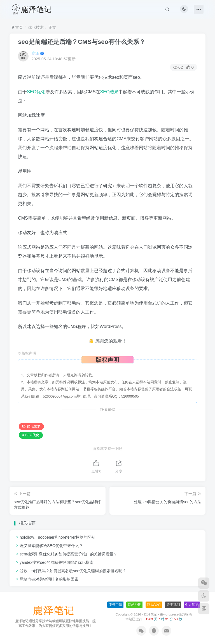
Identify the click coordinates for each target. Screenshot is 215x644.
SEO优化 (36, 92)
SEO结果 (109, 92)
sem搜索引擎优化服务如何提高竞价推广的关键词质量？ (68, 554)
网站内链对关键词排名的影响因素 (49, 579)
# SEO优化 (31, 435)
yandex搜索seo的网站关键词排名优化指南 (57, 562)
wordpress (171, 614)
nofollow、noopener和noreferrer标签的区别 (57, 537)
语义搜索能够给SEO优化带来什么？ (51, 546)
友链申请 (116, 605)
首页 (17, 27)
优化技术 (36, 27)
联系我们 (154, 605)
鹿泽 (35, 53)
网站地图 (135, 605)
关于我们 (173, 605)
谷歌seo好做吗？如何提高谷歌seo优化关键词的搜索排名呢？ (73, 571)
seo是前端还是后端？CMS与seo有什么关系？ (82, 42)
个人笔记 (192, 605)
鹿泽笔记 (151, 614)
